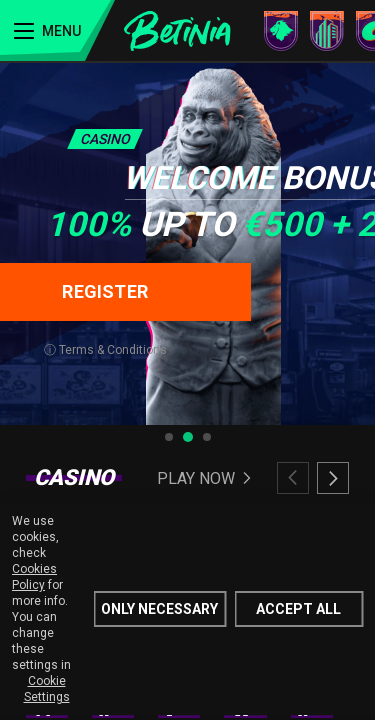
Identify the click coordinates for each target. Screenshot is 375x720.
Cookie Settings (47, 689)
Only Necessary (159, 609)
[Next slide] (333, 478)
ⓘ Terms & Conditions (105, 350)
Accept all (298, 609)
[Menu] (57, 30)
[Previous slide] (293, 478)
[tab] (169, 437)
